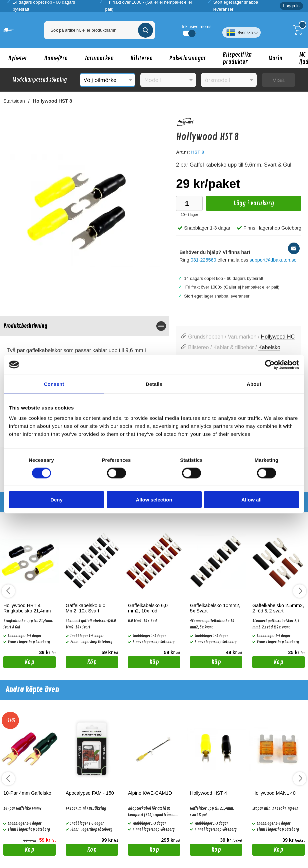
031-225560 (203, 260)
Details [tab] (154, 384)
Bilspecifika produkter (237, 58)
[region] (85, 326)
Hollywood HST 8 (53, 101)
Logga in (291, 6)
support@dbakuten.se (273, 260)
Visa (278, 80)
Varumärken (99, 58)
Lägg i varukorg (240, 205)
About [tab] (254, 384)
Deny (56, 500)
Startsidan (14, 101)
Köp (19, 663)
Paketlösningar (188, 58)
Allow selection (154, 500)
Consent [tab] (54, 384)
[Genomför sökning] (145, 30)
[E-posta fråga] (294, 248)
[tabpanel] (85, 350)
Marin (275, 58)
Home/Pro (56, 58)
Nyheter (18, 58)
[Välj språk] (241, 30)
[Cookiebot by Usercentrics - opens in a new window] (270, 365)
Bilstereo (141, 58)
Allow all (251, 500)
